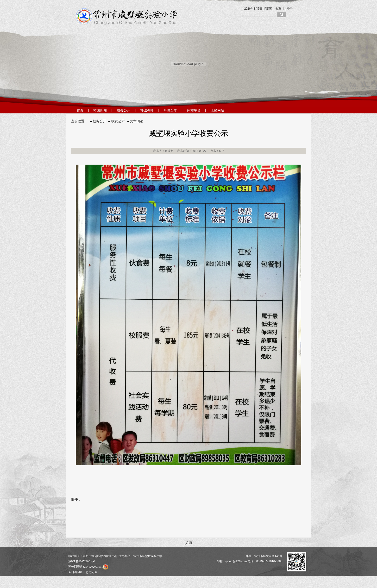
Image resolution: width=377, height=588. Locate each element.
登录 (290, 9)
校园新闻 (100, 110)
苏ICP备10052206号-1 (82, 561)
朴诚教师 (147, 110)
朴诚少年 (170, 110)
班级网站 (217, 110)
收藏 (278, 9)
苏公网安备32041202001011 (88, 567)
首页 (80, 110)
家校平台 (194, 110)
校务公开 (124, 110)
